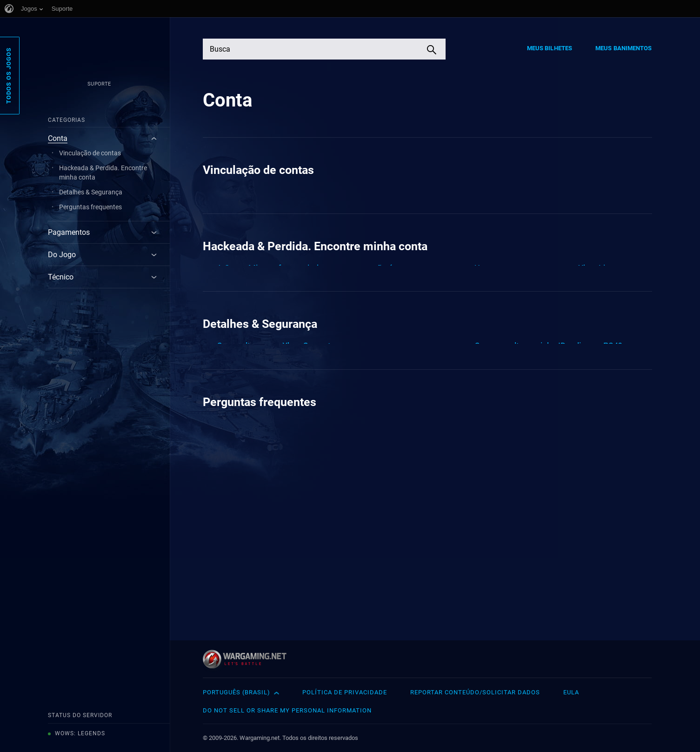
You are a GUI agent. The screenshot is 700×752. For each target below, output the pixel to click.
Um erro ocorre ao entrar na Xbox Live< (546, 303)
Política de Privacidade (345, 692)
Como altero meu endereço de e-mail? (287, 456)
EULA (571, 692)
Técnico (61, 277)
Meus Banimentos (624, 48)
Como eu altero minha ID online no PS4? (548, 435)
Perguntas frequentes (90, 207)
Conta (58, 138)
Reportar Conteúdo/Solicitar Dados (475, 692)
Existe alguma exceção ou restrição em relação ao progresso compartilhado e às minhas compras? (304, 204)
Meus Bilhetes (550, 48)
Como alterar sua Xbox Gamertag (278, 435)
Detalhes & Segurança (91, 192)
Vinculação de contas (90, 153)
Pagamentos (69, 232)
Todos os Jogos (9, 76)
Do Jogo (62, 255)
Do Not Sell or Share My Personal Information (287, 710)
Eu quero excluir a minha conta (273, 576)
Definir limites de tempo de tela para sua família (562, 477)
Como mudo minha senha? (524, 456)
